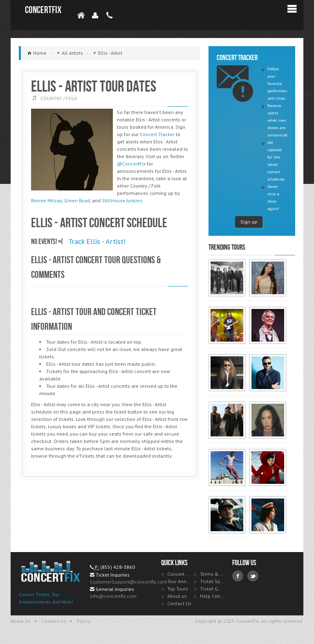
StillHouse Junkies (122, 200)
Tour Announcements (179, 581)
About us (177, 596)
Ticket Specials (212, 581)
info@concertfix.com (113, 596)
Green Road (77, 200)
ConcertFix (43, 10)
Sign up (249, 222)
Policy (84, 621)
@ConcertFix (131, 164)
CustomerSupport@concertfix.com (129, 582)
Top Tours (178, 589)
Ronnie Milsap (47, 200)
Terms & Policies (212, 574)
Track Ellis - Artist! (97, 241)
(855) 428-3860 (118, 567)
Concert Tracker (157, 134)
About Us (21, 621)
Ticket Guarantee (212, 589)
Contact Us (179, 603)
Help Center (212, 596)
